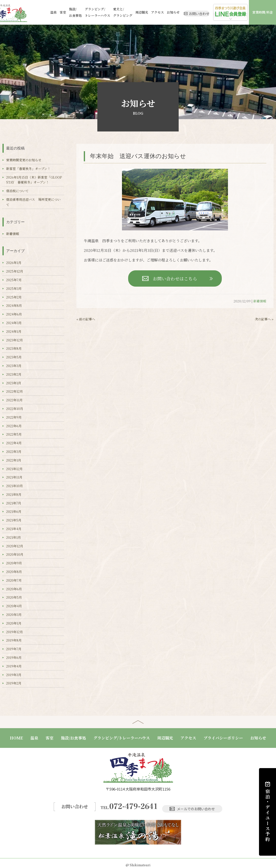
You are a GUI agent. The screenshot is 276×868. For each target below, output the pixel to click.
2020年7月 (14, 580)
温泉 (48, 12)
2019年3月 (14, 675)
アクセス (144, 12)
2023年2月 (14, 374)
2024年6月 (14, 314)
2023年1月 (14, 383)
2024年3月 (14, 323)
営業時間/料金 (264, 12)
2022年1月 (14, 460)
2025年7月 (14, 280)
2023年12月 (15, 340)
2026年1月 (14, 263)
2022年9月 (14, 417)
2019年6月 (14, 657)
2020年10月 (15, 554)
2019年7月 (14, 649)
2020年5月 (14, 597)
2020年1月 (14, 623)
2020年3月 (14, 615)
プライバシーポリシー (223, 738)
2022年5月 (14, 434)
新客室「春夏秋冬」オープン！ (28, 169)
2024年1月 (14, 331)
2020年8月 (14, 572)
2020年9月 (14, 563)
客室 (56, 12)
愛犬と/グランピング (112, 12)
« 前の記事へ (86, 319)
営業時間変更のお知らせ (24, 160)
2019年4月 (14, 666)
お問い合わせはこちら (175, 278)
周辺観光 (129, 12)
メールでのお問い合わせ (194, 804)
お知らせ (159, 12)
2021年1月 (14, 537)
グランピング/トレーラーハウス (89, 12)
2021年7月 (14, 503)
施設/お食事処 (68, 12)
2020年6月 (14, 589)
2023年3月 (14, 366)
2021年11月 (14, 477)
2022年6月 (14, 426)
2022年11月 (14, 400)
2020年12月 (15, 546)
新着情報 (260, 301)
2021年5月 (14, 520)
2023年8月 (14, 348)
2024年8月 (14, 305)
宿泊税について (17, 191)
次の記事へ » (264, 319)
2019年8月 (14, 640)
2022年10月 (15, 409)
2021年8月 (14, 494)
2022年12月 (15, 391)
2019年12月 (15, 632)
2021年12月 (14, 469)
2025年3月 (14, 288)
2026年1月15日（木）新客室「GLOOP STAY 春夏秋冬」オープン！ (36, 180)
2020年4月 (14, 606)
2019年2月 (14, 683)
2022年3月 (14, 452)
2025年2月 (14, 297)
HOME (16, 738)
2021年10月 (15, 486)
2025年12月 (15, 271)
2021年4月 (14, 529)
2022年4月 (14, 443)
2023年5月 (14, 357)
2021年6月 (14, 511)
